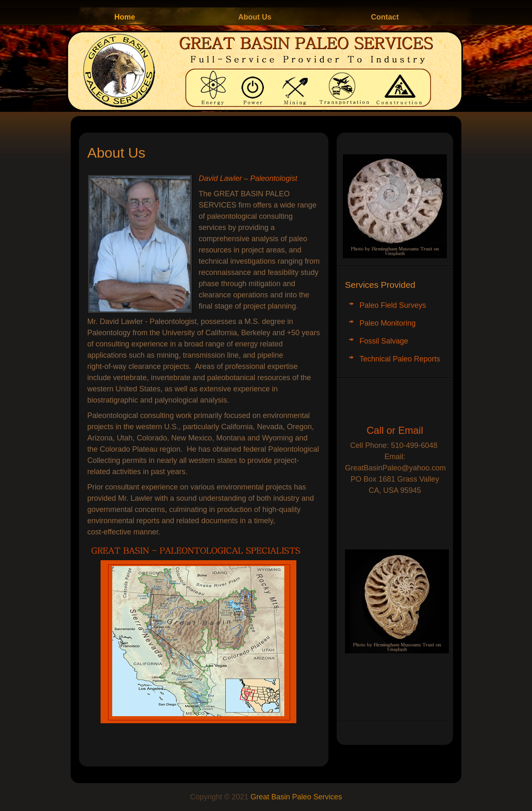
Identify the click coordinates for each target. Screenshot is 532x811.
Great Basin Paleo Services (296, 797)
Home (125, 17)
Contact (385, 17)
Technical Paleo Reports (400, 359)
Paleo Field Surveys (393, 305)
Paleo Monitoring (388, 323)
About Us (255, 17)
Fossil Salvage (384, 341)
